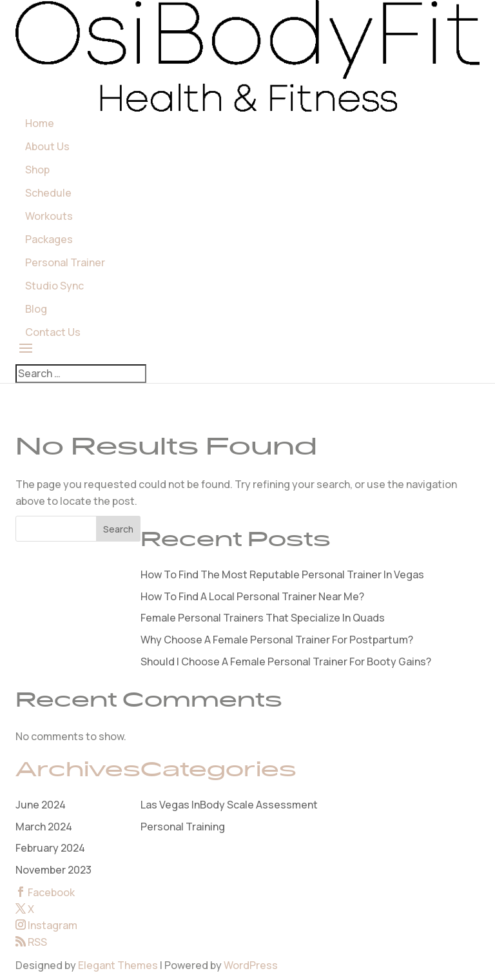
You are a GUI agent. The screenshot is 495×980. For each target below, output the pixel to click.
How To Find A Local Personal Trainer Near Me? (252, 596)
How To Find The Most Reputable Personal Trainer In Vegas (282, 574)
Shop (37, 170)
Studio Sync (54, 286)
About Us (47, 146)
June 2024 (41, 805)
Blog (36, 309)
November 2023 (53, 870)
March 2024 (44, 827)
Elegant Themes (118, 965)
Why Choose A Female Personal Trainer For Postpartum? (277, 640)
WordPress (251, 965)
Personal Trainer (65, 262)
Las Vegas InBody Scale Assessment (229, 805)
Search (118, 529)
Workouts (49, 216)
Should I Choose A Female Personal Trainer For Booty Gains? (286, 661)
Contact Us (53, 332)
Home (40, 123)
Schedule (48, 193)
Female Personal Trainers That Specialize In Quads (263, 618)
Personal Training (183, 827)
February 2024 (50, 848)
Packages (49, 239)
